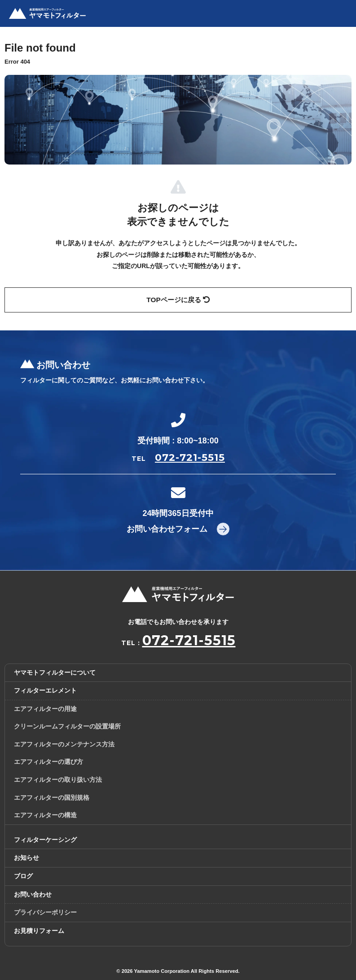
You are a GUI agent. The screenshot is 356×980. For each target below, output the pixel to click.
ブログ (23, 876)
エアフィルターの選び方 (48, 762)
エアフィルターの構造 (45, 815)
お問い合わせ (33, 894)
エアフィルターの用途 (45, 709)
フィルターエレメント (45, 690)
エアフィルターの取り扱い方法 (58, 780)
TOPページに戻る (178, 300)
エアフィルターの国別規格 (52, 798)
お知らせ (26, 858)
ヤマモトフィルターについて (55, 672)
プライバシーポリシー (45, 912)
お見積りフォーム (39, 931)
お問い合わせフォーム (167, 529)
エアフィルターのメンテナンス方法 (64, 744)
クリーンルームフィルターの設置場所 (67, 726)
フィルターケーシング (45, 840)
